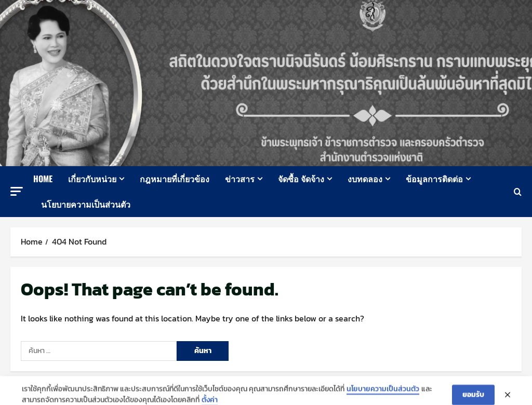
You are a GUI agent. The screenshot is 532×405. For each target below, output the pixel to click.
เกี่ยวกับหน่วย (92, 179)
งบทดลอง (365, 179)
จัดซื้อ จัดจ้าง (301, 179)
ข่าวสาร (240, 179)
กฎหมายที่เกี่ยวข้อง (175, 179)
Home (43, 179)
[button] (17, 191)
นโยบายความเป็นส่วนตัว (86, 204)
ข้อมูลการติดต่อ (434, 179)
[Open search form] (518, 192)
